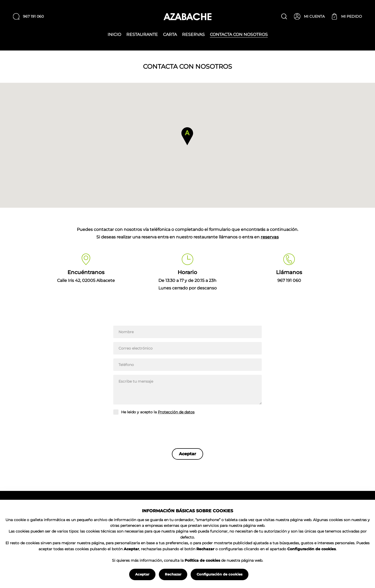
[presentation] (153, 430)
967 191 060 (289, 280)
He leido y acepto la (158, 412)
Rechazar (173, 574)
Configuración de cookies (220, 574)
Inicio (114, 35)
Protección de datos (176, 412)
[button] (187, 136)
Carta (170, 35)
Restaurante (142, 35)
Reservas (193, 35)
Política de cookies (202, 560)
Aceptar (142, 574)
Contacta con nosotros (239, 35)
